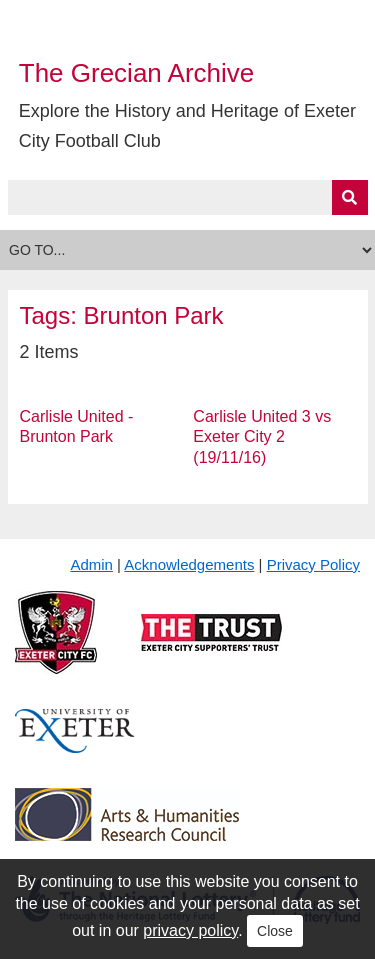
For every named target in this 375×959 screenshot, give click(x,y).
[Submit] (350, 197)
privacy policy (190, 930)
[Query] (188, 197)
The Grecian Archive (137, 73)
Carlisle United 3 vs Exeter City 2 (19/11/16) (262, 437)
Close (275, 931)
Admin (91, 564)
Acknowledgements (189, 564)
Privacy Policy (313, 564)
